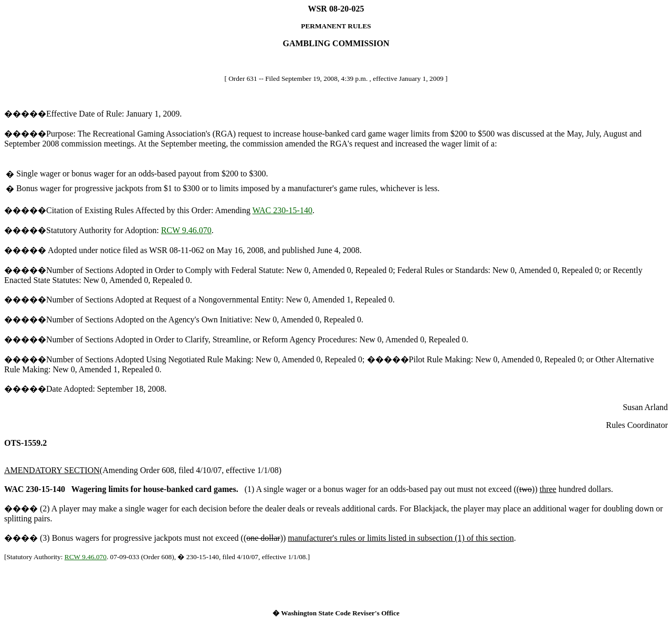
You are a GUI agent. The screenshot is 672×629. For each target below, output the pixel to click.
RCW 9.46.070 (186, 230)
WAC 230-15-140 (282, 210)
